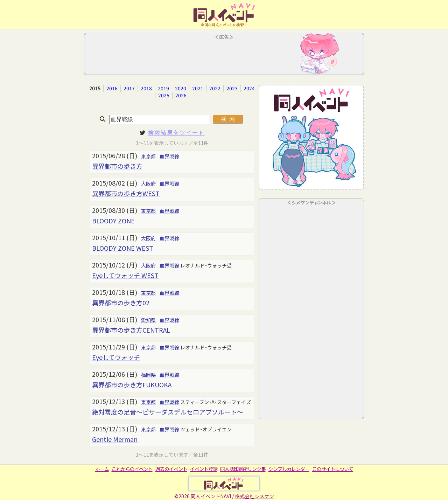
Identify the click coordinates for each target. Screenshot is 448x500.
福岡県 (148, 375)
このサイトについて (333, 469)
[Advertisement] (224, 56)
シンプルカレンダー (289, 469)
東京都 (148, 156)
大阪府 (148, 183)
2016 (112, 88)
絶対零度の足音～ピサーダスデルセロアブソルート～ (168, 412)
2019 (163, 88)
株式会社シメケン (254, 496)
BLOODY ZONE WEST (123, 248)
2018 (146, 88)
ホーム (102, 469)
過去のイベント (171, 469)
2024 (249, 88)
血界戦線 (169, 156)
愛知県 (148, 320)
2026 (181, 95)
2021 (198, 88)
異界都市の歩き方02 (121, 303)
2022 (215, 88)
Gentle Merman (115, 439)
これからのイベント (132, 469)
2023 (232, 88)
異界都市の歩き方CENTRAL (131, 330)
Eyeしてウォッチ (116, 357)
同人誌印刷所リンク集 (243, 469)
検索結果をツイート (176, 132)
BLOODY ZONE (113, 221)
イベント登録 (204, 469)
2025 (164, 95)
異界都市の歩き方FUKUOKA (132, 384)
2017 (129, 88)
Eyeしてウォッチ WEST (125, 275)
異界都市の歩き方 (117, 166)
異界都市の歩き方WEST (126, 193)
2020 (181, 88)
